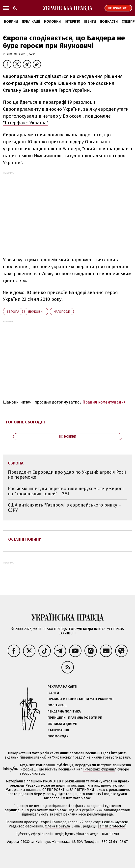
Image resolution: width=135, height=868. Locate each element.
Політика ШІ (58, 705)
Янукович (36, 312)
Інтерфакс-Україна (99, 769)
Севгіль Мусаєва (115, 822)
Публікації (31, 22)
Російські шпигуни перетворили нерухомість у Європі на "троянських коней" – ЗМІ (66, 491)
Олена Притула (57, 826)
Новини (11, 22)
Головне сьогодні (25, 422)
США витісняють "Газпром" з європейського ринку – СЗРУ (64, 508)
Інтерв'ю (72, 22)
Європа (13, 312)
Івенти (90, 22)
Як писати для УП (62, 724)
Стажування (58, 730)
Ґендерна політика (64, 711)
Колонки (52, 22)
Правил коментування (104, 402)
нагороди (62, 312)
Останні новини (25, 539)
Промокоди (58, 736)
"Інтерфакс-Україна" (26, 123)
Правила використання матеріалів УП (81, 699)
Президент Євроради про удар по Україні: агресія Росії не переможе (67, 475)
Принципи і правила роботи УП (75, 718)
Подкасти (109, 22)
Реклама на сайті (62, 687)
